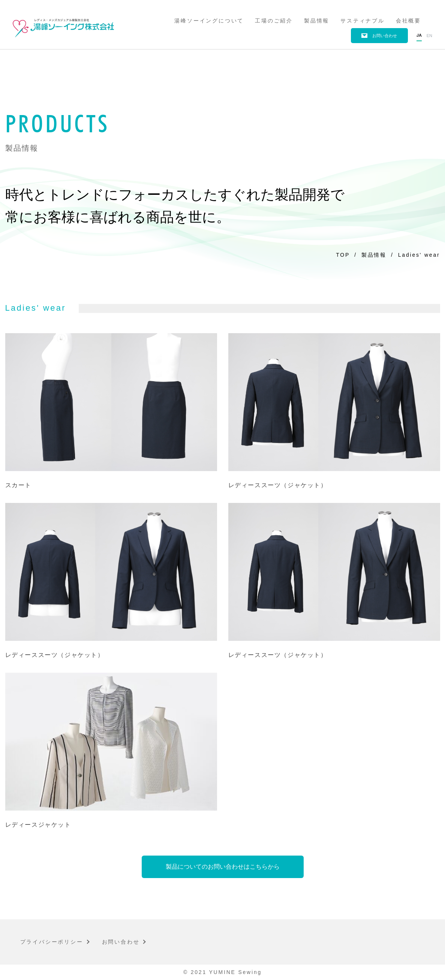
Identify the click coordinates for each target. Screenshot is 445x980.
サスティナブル (363, 21)
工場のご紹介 (274, 21)
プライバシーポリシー (52, 942)
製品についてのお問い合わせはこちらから (223, 867)
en (429, 36)
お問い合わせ (385, 36)
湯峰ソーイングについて (209, 21)
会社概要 (408, 21)
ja (419, 36)
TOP (343, 255)
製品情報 (317, 21)
